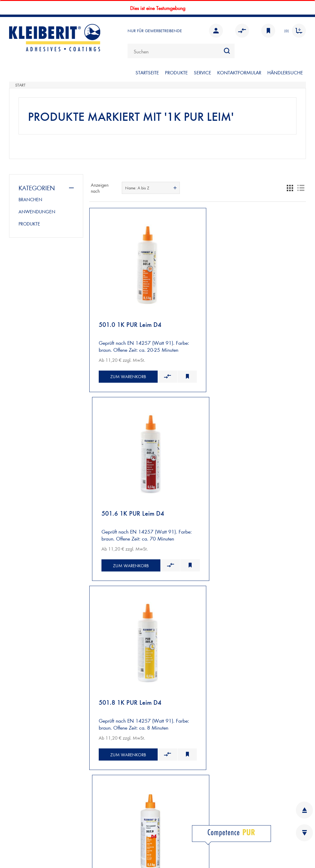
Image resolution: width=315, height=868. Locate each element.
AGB (14, 826)
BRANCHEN (30, 199)
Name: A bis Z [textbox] (137, 188)
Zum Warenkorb (124, 370)
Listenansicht (301, 188)
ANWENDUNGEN (37, 212)
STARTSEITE (147, 72)
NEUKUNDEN (24, 643)
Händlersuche (285, 72)
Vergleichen (242, 31)
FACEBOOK (176, 826)
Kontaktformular (52, 785)
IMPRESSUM (22, 816)
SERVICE (202, 72)
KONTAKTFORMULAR (239, 72)
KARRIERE (162, 777)
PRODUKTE (176, 72)
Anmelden (216, 31)
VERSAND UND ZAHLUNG (39, 650)
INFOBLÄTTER (166, 767)
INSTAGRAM (177, 836)
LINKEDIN (174, 816)
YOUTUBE (173, 846)
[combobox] (181, 51)
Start (20, 85)
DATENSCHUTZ (26, 836)
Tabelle (290, 188)
